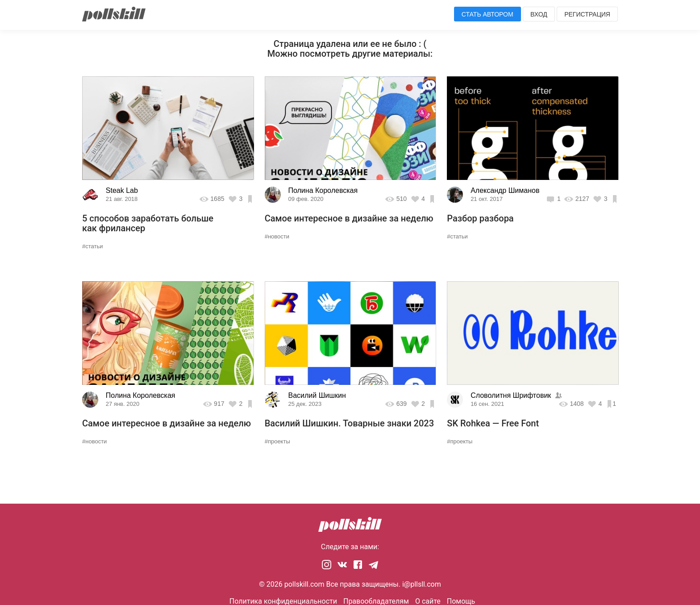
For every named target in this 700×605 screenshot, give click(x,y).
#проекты (277, 441)
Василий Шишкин (317, 395)
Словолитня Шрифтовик (511, 395)
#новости (277, 236)
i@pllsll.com (422, 584)
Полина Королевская (323, 190)
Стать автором (487, 14)
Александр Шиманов (505, 190)
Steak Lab (122, 190)
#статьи (92, 246)
